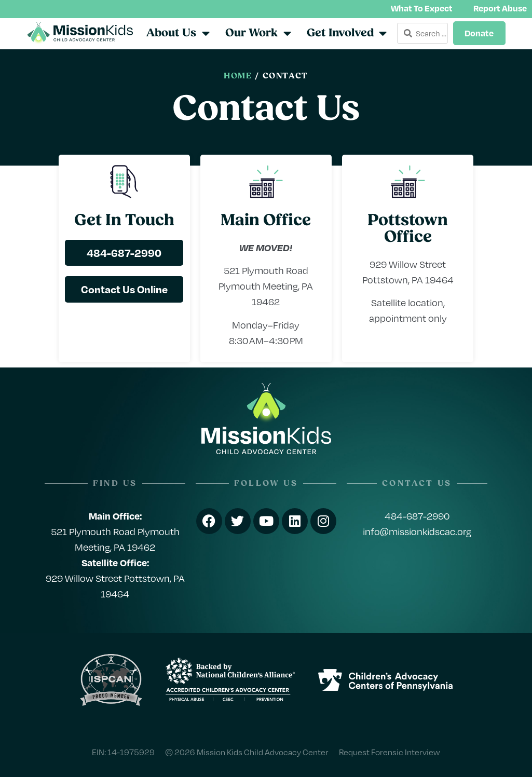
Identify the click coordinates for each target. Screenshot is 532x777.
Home (238, 76)
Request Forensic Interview (390, 752)
